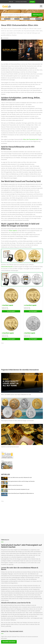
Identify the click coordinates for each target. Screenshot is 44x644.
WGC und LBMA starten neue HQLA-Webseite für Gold (16, 394)
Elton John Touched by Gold (31, 139)
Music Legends (13, 230)
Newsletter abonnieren (9, 642)
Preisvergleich (37, 15)
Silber (15, 19)
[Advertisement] (22, 354)
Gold (6, 19)
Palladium (36, 19)
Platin (25, 19)
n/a (7, 307)
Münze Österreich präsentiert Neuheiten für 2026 (19, 489)
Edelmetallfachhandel (7, 267)
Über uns (11, 2)
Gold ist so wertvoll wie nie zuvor (10, 447)
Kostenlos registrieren (21, 2)
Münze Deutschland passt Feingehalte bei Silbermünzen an (21, 493)
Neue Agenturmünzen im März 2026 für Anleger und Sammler (17, 421)
